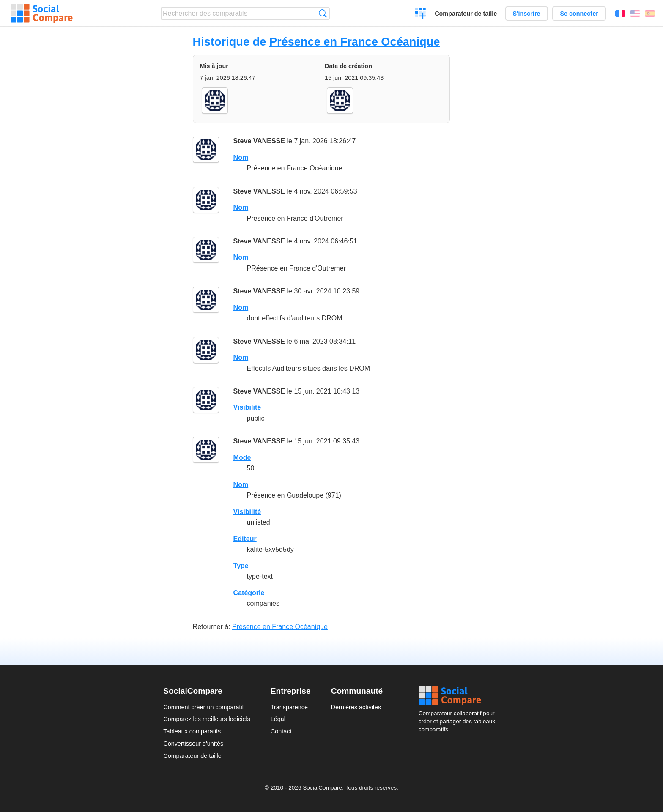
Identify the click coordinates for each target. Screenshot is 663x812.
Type (241, 566)
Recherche (323, 13)
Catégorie (249, 593)
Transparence (289, 707)
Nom (241, 157)
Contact (281, 731)
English (635, 14)
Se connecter (579, 14)
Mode (242, 458)
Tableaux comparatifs (192, 731)
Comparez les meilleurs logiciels (207, 719)
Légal (278, 719)
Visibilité (247, 407)
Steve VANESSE (259, 141)
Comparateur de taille (466, 14)
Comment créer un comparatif (203, 707)
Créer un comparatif (421, 14)
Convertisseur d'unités (193, 744)
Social (459, 696)
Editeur (245, 539)
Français (620, 14)
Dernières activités (356, 707)
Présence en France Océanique (355, 42)
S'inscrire (527, 14)
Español (650, 14)
